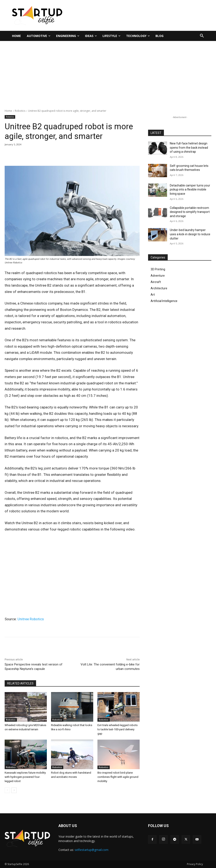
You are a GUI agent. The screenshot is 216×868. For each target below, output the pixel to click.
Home (8, 111)
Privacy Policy (195, 864)
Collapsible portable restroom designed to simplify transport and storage (190, 212)
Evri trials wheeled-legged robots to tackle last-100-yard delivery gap (117, 729)
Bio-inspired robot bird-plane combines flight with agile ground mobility (118, 777)
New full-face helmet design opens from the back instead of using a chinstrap (189, 148)
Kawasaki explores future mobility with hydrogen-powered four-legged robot (25, 777)
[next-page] (14, 790)
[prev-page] (7, 790)
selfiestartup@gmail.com (92, 850)
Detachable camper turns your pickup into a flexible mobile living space (190, 190)
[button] (202, 36)
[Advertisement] (108, 73)
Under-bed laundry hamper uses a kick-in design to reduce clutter (190, 234)
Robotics (20, 111)
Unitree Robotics (31, 619)
